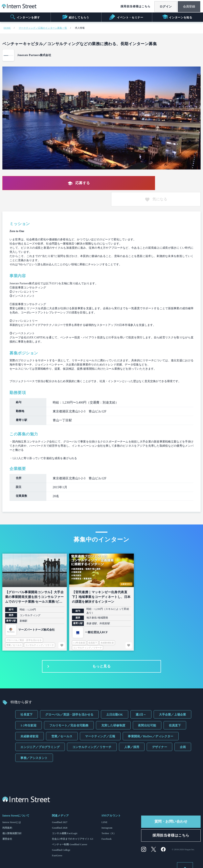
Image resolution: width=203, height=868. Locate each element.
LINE (104, 807)
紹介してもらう (75, 17)
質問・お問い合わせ (171, 806)
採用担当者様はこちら (131, 6)
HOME (7, 28)
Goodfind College (61, 835)
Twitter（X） (109, 818)
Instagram (107, 813)
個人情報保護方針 (12, 818)
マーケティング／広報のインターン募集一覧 (43, 28)
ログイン (163, 7)
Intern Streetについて (16, 800)
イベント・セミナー (126, 17)
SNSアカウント (111, 800)
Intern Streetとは (12, 807)
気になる (172, 183)
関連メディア (60, 800)
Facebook (107, 824)
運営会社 (7, 824)
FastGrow (57, 840)
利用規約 (7, 813)
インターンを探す (25, 17)
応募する (72, 183)
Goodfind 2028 (60, 813)
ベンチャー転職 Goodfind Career (70, 829)
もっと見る (78, 651)
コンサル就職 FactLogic (65, 818)
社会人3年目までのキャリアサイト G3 (73, 824)
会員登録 (188, 7)
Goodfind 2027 (60, 807)
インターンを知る (177, 17)
